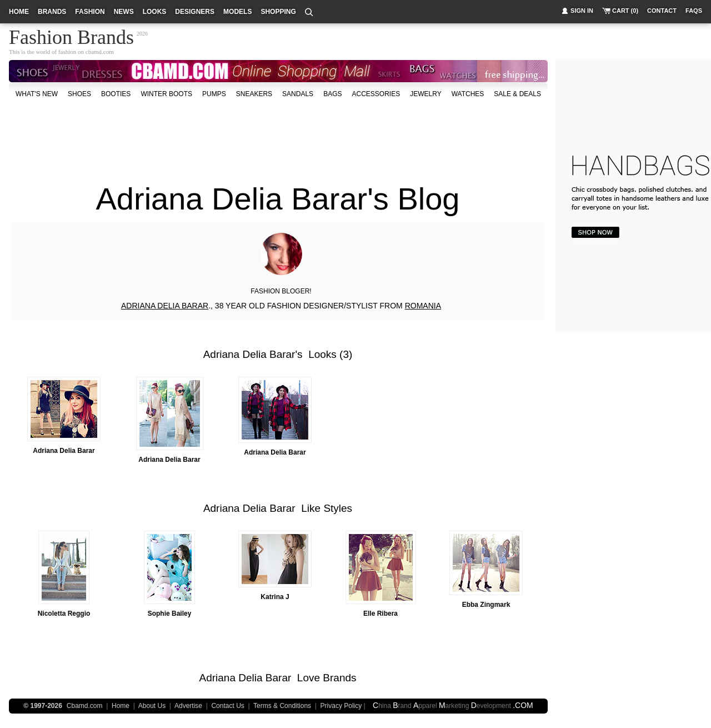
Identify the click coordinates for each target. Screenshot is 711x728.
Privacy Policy (341, 706)
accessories (376, 94)
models (237, 12)
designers (195, 12)
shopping (278, 12)
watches (468, 94)
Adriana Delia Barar (249, 354)
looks (155, 12)
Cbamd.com (85, 706)
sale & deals (517, 94)
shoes (79, 94)
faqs (694, 11)
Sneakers (254, 94)
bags (332, 94)
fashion (90, 12)
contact (662, 11)
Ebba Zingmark (486, 605)
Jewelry (425, 94)
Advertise (188, 706)
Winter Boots (166, 94)
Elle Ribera (380, 614)
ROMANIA (423, 306)
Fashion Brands (71, 36)
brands (52, 12)
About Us (152, 706)
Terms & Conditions (282, 706)
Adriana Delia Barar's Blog (277, 199)
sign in (582, 11)
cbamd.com (100, 52)
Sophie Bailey (170, 614)
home (19, 12)
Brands (339, 678)
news (124, 12)
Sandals (298, 94)
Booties (116, 94)
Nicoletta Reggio (64, 614)
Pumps (214, 94)
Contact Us (227, 706)
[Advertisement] (278, 136)
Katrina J (275, 597)
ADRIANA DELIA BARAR (165, 306)
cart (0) (625, 11)
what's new (37, 94)
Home (121, 706)
